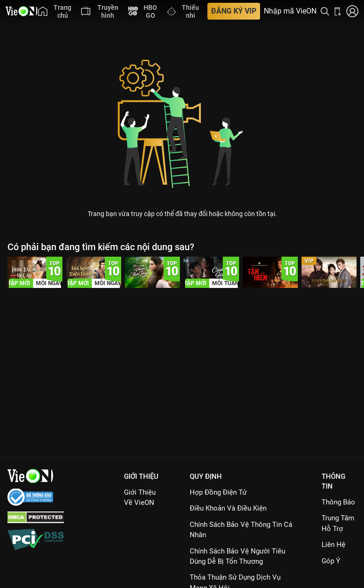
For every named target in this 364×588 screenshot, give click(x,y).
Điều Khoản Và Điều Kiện (228, 508)
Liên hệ (333, 545)
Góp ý (331, 561)
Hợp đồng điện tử (218, 492)
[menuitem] (55, 11)
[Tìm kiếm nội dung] (325, 11)
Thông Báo (338, 502)
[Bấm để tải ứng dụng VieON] (338, 11)
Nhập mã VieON (290, 11)
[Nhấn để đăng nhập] (352, 11)
